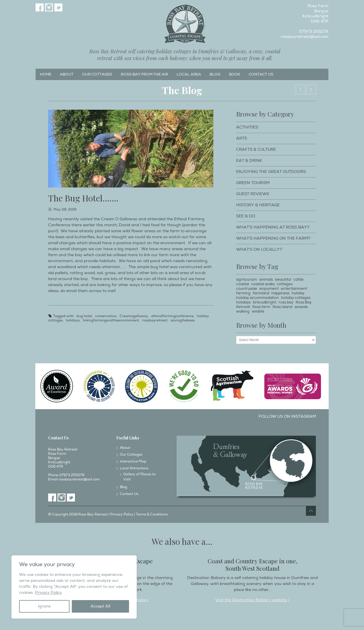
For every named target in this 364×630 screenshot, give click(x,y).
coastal (243, 284)
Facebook (40, 7)
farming (243, 293)
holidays (73, 320)
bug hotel (84, 316)
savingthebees (183, 320)
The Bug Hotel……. (83, 198)
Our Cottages (97, 74)
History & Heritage (258, 205)
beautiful (283, 280)
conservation (106, 316)
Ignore (44, 606)
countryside (247, 289)
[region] (74, 587)
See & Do (246, 216)
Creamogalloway (134, 316)
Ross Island (282, 307)
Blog (215, 74)
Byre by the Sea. (300, 89)
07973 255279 (314, 31)
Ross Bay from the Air (144, 74)
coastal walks (263, 284)
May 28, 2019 (65, 210)
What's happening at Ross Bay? (273, 227)
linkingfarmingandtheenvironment (111, 320)
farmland (261, 293)
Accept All (100, 606)
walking (243, 311)
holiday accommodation (257, 298)
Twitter (58, 7)
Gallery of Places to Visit (139, 477)
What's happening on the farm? (273, 238)
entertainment (294, 289)
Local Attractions (134, 468)
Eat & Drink (249, 161)
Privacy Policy (48, 593)
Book (235, 74)
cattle (298, 280)
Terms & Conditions (152, 514)
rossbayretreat (155, 320)
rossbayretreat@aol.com (305, 37)
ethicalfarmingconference (172, 316)
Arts (242, 138)
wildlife (258, 311)
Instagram (49, 7)
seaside (301, 307)
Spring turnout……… (311, 89)
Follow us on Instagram (287, 416)
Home (46, 74)
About (67, 74)
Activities (247, 127)
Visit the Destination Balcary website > (252, 600)
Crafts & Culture (256, 149)
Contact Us (261, 74)
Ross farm (261, 307)
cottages (285, 284)
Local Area (189, 74)
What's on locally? (259, 249)
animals (266, 280)
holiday (298, 293)
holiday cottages (296, 298)
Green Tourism (253, 183)
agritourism (247, 280)
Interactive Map (133, 461)
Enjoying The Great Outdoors (271, 172)
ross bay (286, 302)
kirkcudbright (265, 302)
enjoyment (269, 289)
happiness (280, 293)
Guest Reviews (253, 194)
